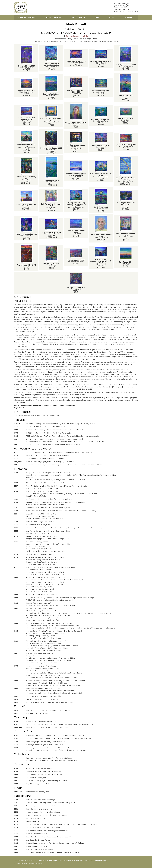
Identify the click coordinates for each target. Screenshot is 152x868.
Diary (98, 17)
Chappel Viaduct (79, 17)
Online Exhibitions (54, 17)
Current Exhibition (27, 17)
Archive (113, 17)
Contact (129, 17)
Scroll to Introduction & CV (77, 36)
